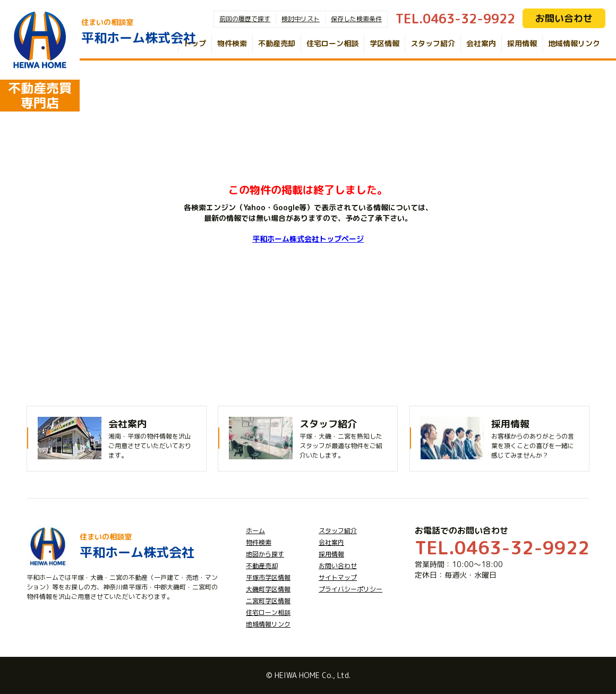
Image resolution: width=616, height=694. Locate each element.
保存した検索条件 (356, 19)
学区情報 (384, 43)
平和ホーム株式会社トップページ (308, 239)
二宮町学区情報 (268, 601)
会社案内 (481, 43)
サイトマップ (338, 577)
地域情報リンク (574, 43)
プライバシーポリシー (350, 589)
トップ (195, 43)
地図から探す (265, 554)
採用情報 (522, 43)
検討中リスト (301, 19)
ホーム (255, 531)
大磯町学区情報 (268, 589)
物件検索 (232, 43)
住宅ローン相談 (332, 43)
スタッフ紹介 (433, 43)
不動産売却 (277, 43)
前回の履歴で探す (245, 19)
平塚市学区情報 (268, 577)
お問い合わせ (564, 18)
